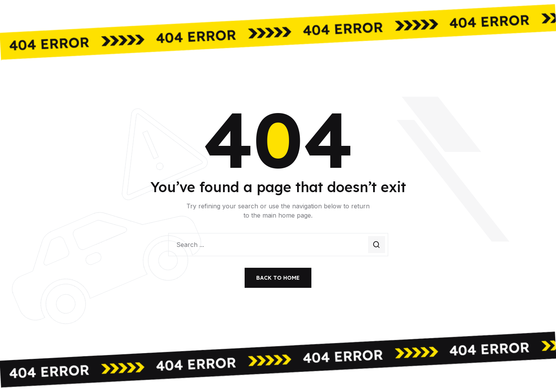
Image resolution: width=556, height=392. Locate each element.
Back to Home (278, 278)
